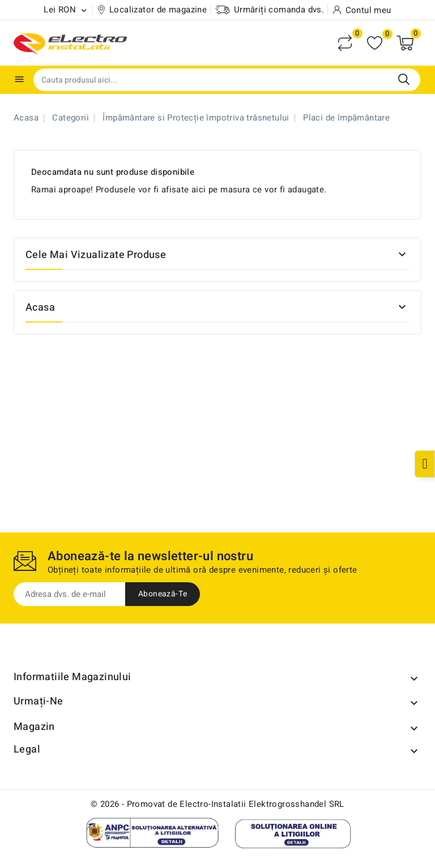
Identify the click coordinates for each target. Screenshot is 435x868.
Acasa (40, 308)
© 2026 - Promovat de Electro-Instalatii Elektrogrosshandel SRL (217, 804)
